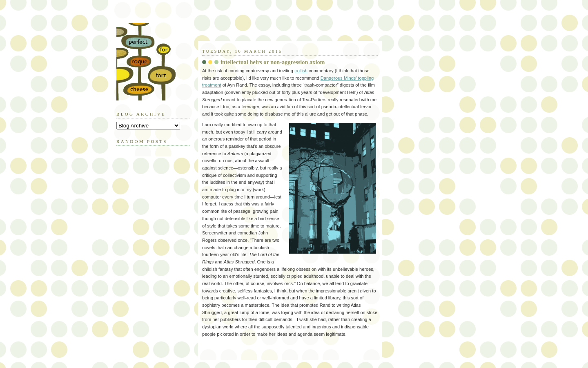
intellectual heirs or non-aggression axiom (273, 62)
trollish (301, 71)
